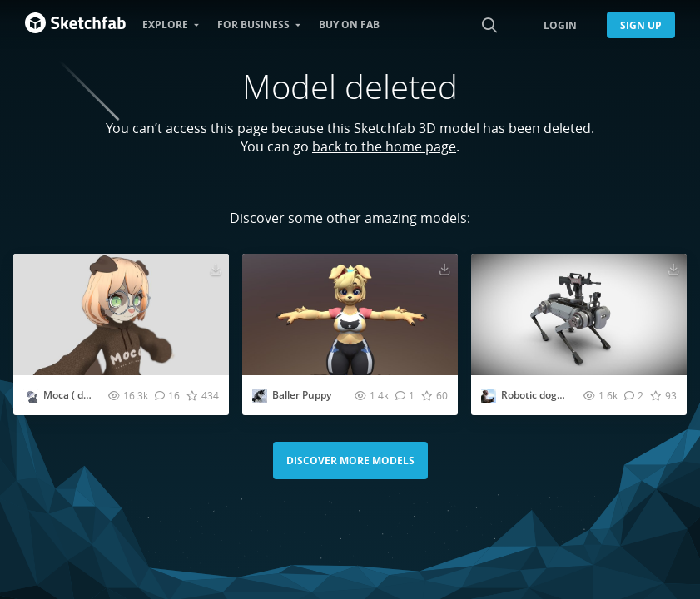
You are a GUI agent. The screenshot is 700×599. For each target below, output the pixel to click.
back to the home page (384, 146)
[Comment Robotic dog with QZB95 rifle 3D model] (634, 395)
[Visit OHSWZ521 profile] (489, 396)
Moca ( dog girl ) (81, 395)
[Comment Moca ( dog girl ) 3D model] (167, 395)
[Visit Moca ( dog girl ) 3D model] (121, 314)
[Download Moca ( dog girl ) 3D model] (216, 269)
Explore (165, 25)
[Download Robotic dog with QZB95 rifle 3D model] (673, 269)
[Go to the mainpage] (75, 25)
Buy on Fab (349, 25)
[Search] (489, 25)
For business (253, 25)
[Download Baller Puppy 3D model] (444, 269)
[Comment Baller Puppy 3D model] (405, 395)
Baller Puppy (302, 395)
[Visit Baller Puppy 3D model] (350, 314)
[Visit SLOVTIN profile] (31, 396)
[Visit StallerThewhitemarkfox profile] (260, 396)
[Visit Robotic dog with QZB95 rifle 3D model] (579, 314)
